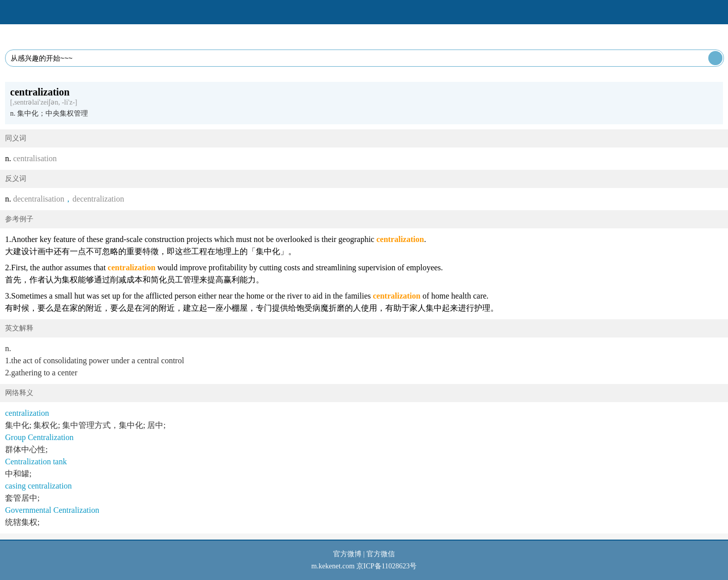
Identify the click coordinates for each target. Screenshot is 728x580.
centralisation (35, 158)
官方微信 (381, 554)
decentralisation (39, 199)
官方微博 (347, 554)
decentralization (98, 199)
